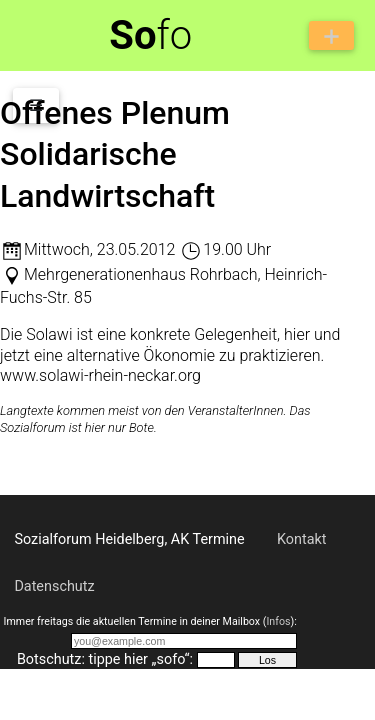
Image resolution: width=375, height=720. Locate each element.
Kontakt (302, 539)
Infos (278, 621)
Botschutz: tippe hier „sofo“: (105, 659)
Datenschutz (54, 586)
